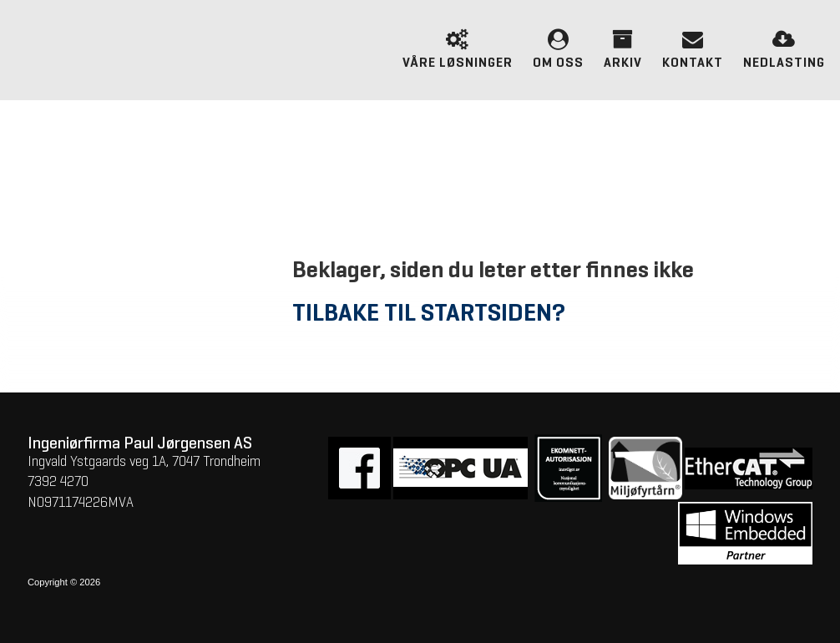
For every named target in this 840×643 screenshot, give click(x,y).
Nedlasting (784, 48)
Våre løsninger (458, 48)
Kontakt (693, 48)
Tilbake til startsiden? (429, 314)
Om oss (558, 48)
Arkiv (623, 48)
